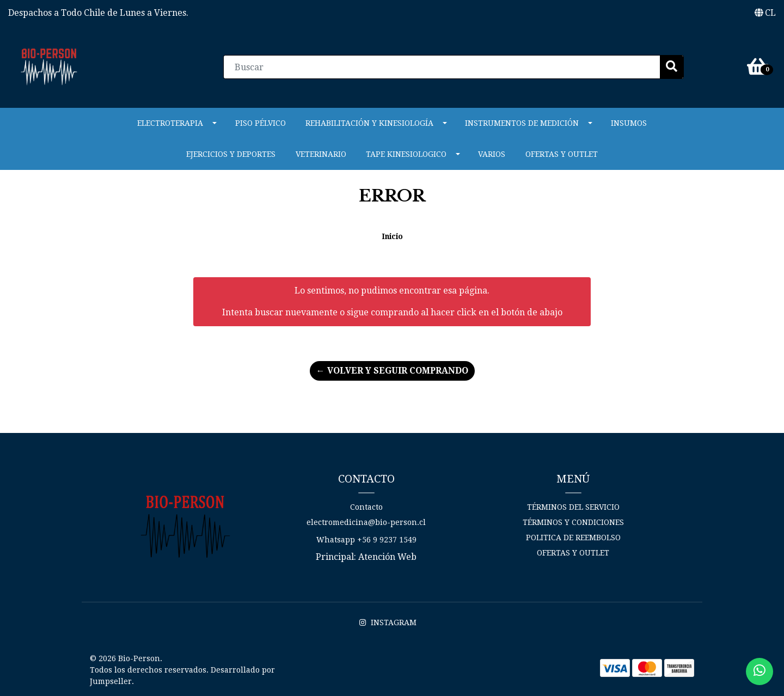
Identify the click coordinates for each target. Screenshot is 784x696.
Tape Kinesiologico (406, 154)
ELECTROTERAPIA (170, 123)
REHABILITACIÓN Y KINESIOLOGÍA (369, 123)
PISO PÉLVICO (261, 123)
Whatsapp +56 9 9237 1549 (366, 540)
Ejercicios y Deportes (231, 154)
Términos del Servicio (573, 507)
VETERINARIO (321, 154)
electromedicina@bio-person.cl (366, 522)
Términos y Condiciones (573, 522)
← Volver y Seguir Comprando (392, 371)
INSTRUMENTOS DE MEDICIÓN (522, 123)
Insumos (629, 123)
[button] (765, 13)
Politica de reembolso (573, 538)
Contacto (366, 507)
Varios (492, 154)
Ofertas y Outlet (562, 154)
